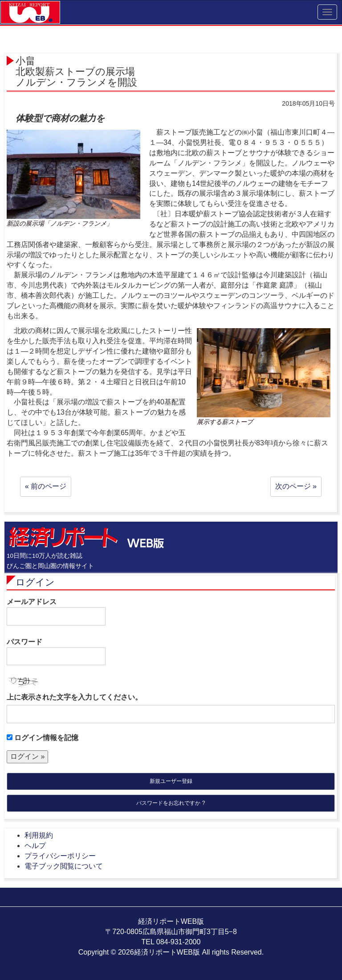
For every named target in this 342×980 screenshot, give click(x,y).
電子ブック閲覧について (64, 866)
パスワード (56, 652)
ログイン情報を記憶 (43, 738)
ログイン (35, 582)
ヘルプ (35, 846)
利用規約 (39, 835)
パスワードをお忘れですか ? (171, 803)
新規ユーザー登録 (171, 781)
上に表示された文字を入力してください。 (74, 697)
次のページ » (296, 486)
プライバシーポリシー (60, 856)
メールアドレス (56, 612)
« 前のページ (46, 486)
